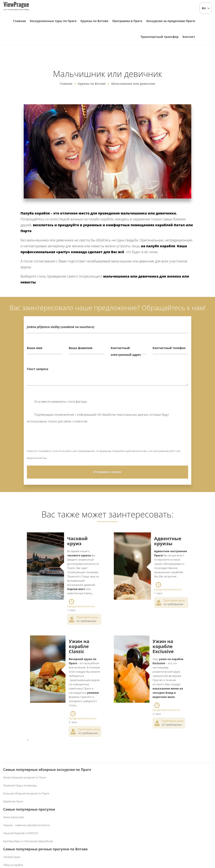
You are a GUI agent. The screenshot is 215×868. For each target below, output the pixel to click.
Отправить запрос (107, 472)
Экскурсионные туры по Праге (53, 21)
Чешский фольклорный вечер (183, 777)
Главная (20, 21)
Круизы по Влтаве (94, 21)
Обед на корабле (121, 799)
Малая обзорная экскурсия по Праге (25, 791)
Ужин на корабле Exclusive (163, 646)
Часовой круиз (77, 541)
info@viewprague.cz (79, 843)
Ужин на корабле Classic (79, 646)
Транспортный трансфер (159, 37)
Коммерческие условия (141, 843)
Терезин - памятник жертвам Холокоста (81, 792)
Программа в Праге (127, 21)
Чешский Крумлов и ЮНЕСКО (75, 800)
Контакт (189, 37)
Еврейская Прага (13, 815)
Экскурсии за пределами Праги (171, 21)
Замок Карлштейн (68, 784)
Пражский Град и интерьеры (20, 799)
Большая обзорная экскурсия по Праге (26, 807)
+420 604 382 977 (112, 843)
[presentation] (59, 439)
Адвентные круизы (168, 541)
